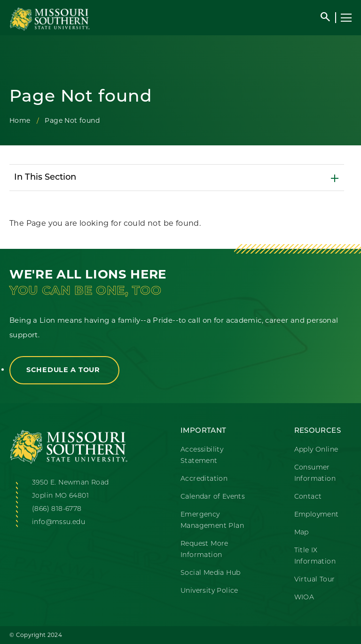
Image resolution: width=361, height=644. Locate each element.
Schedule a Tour (64, 370)
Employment (317, 515)
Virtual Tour (315, 580)
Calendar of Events (213, 497)
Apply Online (316, 450)
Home (20, 120)
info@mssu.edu (59, 522)
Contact (308, 497)
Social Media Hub (210, 573)
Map (302, 533)
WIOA (304, 598)
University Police (209, 591)
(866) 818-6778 (57, 509)
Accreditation (204, 479)
